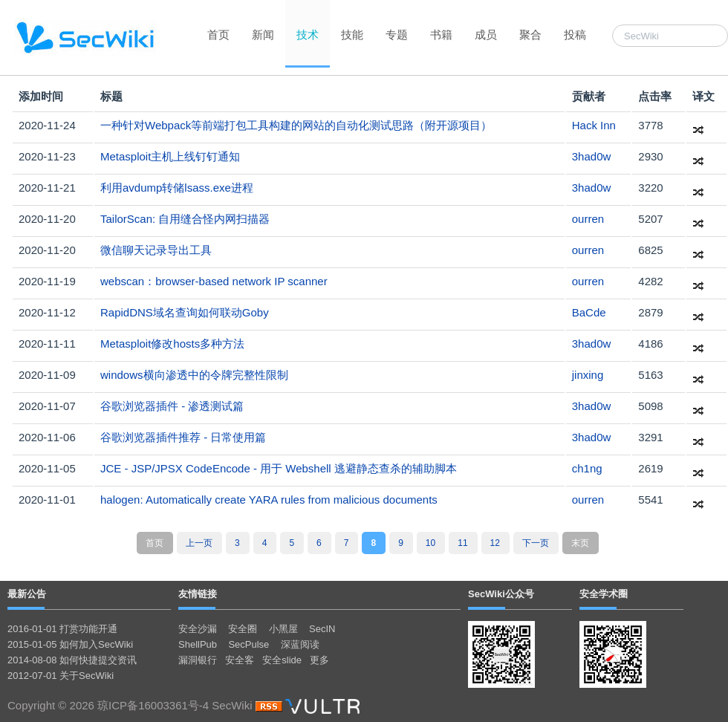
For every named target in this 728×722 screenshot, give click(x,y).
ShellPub (198, 644)
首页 (218, 35)
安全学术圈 (604, 594)
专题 (397, 35)
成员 (486, 35)
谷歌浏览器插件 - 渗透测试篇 (172, 406)
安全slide (282, 660)
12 (495, 543)
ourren (588, 219)
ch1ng (587, 468)
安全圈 (243, 629)
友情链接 (198, 594)
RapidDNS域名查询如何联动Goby (185, 312)
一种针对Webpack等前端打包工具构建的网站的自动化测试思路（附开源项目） (296, 125)
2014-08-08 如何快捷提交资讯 (72, 660)
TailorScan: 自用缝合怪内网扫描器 (185, 219)
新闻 (263, 35)
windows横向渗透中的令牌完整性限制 (194, 375)
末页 (580, 543)
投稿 (575, 35)
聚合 (530, 35)
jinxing (588, 375)
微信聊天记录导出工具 (156, 250)
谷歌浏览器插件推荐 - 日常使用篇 (183, 437)
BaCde (589, 312)
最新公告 (27, 594)
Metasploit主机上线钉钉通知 (170, 156)
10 (430, 543)
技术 (308, 35)
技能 (352, 35)
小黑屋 (283, 629)
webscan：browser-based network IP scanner (214, 281)
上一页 (199, 543)
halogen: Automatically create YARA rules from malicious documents (269, 500)
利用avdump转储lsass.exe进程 (177, 188)
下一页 (536, 543)
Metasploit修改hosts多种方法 (172, 344)
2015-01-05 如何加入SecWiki (70, 644)
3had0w (592, 156)
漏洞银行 (198, 660)
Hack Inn (594, 125)
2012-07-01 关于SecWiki (61, 676)
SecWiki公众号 (501, 594)
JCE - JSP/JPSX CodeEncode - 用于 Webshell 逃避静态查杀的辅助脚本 (279, 468)
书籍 (441, 35)
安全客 (240, 660)
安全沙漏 (198, 629)
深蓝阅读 (300, 644)
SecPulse (248, 644)
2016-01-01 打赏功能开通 (62, 629)
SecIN (322, 629)
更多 (319, 660)
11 (462, 543)
